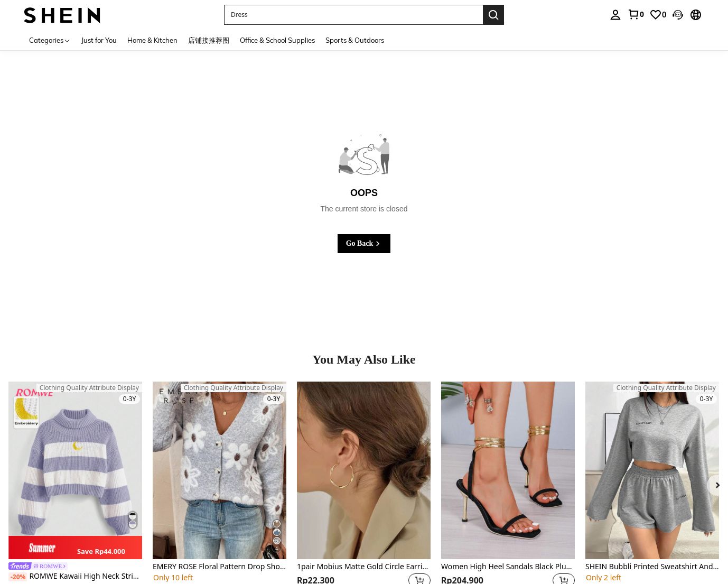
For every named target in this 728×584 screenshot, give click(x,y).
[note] (75, 548)
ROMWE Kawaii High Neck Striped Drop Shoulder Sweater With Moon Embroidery (75, 577)
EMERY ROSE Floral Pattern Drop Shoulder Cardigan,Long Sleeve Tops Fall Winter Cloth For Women (220, 567)
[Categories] (50, 40)
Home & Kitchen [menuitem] (152, 40)
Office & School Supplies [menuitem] (277, 40)
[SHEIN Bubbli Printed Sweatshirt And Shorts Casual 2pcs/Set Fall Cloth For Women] (652, 470)
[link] (636, 14)
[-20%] (18, 577)
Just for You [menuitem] (99, 40)
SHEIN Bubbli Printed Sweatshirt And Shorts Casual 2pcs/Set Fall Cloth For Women (652, 567)
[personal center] (615, 15)
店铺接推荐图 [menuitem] (209, 40)
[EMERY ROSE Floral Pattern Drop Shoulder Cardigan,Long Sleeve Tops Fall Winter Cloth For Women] (220, 470)
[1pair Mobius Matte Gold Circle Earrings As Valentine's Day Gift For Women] (364, 470)
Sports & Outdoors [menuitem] (355, 40)
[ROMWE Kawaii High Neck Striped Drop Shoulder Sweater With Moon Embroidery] (75, 470)
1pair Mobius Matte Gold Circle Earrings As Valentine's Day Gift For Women (364, 567)
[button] (678, 15)
